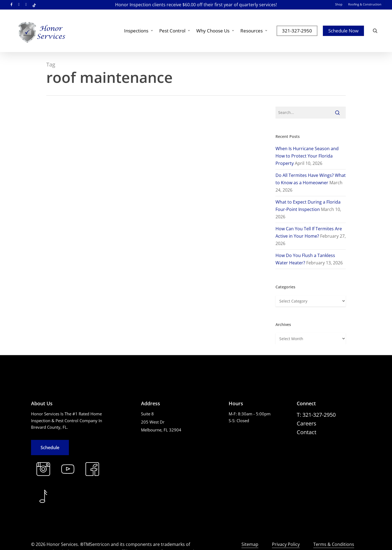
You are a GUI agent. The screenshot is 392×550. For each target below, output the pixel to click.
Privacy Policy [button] (286, 544)
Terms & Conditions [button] (334, 544)
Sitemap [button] (250, 544)
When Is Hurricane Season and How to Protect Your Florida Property (307, 156)
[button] (50, 448)
